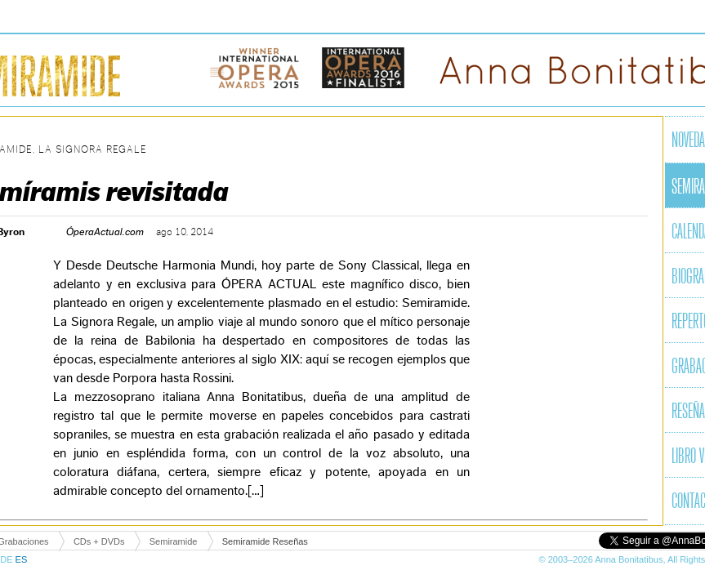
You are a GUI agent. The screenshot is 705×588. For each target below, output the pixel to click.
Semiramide (174, 541)
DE (7, 559)
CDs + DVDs (99, 541)
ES (22, 559)
